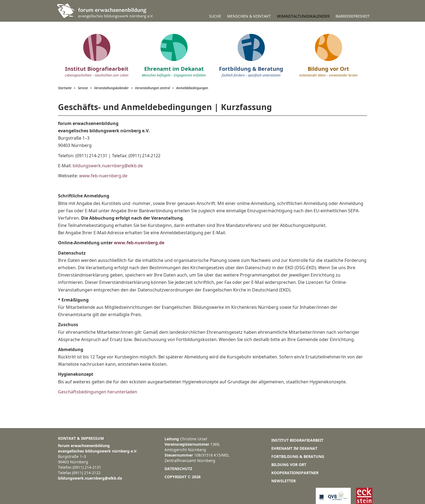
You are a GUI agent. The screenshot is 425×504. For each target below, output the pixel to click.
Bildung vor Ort (289, 465)
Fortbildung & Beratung (298, 456)
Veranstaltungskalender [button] (303, 16)
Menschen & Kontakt (249, 16)
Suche (215, 16)
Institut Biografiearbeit (297, 440)
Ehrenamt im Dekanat (294, 448)
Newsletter (284, 481)
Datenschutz (178, 469)
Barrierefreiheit (353, 16)
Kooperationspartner (295, 473)
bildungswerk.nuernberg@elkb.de (108, 166)
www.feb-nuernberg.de (103, 176)
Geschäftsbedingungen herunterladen (98, 392)
